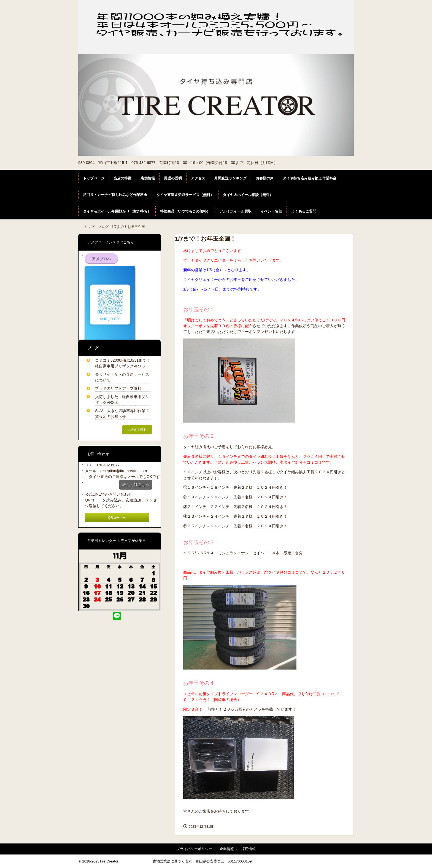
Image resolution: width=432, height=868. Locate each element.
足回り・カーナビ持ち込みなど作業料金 (115, 195)
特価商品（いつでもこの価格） (185, 211)
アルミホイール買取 (235, 211)
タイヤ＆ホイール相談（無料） (248, 195)
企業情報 (227, 849)
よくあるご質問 (304, 211)
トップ (89, 227)
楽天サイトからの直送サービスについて (122, 377)
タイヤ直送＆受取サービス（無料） (185, 195)
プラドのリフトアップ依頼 (118, 388)
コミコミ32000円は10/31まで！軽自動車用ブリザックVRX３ (123, 363)
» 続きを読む (137, 430)
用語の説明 (173, 178)
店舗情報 (148, 178)
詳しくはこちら (136, 485)
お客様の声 (265, 178)
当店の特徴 (122, 178)
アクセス (198, 178)
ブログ (103, 227)
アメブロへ (101, 259)
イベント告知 (271, 211)
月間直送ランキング (230, 178)
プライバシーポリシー (194, 849)
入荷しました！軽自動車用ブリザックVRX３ (122, 400)
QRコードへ (117, 518)
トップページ (94, 178)
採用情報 (249, 849)
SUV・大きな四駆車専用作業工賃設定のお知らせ (122, 414)
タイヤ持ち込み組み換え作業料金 (310, 178)
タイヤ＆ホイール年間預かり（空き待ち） (117, 211)
